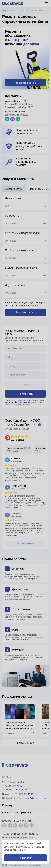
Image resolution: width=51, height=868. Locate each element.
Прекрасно (26, 858)
